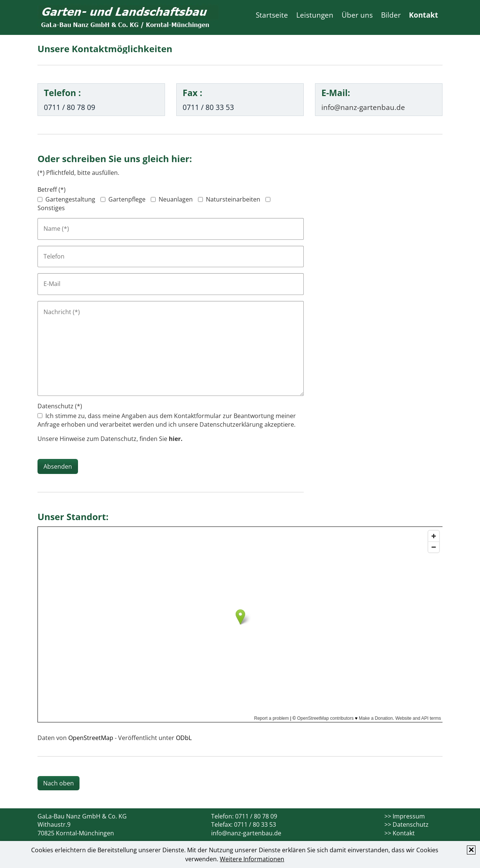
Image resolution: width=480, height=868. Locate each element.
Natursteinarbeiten (233, 199)
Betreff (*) (52, 190)
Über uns (357, 15)
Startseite (272, 15)
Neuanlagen (176, 199)
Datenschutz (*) (60, 406)
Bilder (391, 15)
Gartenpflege (127, 199)
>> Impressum (405, 816)
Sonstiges (51, 208)
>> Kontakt (400, 833)
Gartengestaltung (70, 199)
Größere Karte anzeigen (67, 729)
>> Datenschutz (406, 824)
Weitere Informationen (252, 859)
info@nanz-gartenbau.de (246, 833)
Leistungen (315, 15)
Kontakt (424, 15)
